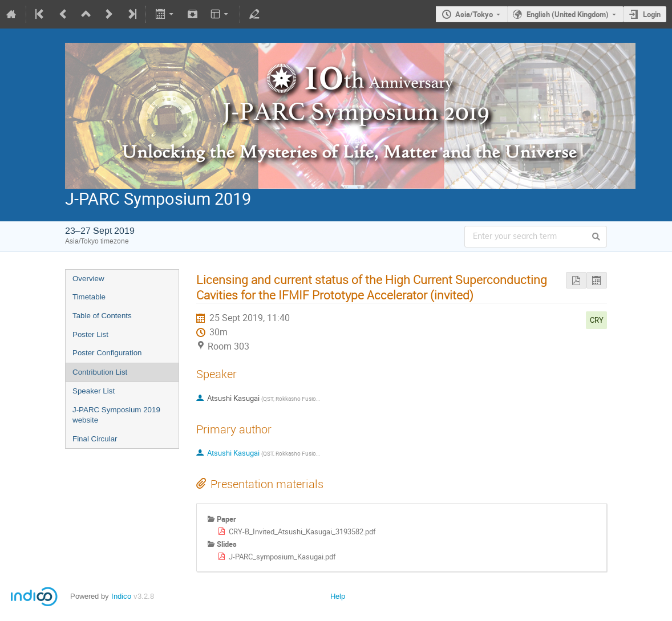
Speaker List (94, 391)
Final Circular (95, 439)
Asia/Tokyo (474, 14)
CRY (597, 320)
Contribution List (100, 372)
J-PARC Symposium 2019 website (116, 415)
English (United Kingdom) (568, 14)
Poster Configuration (107, 353)
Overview (88, 279)
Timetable (89, 297)
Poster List (90, 334)
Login (652, 14)
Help (338, 596)
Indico (121, 596)
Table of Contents (102, 316)
